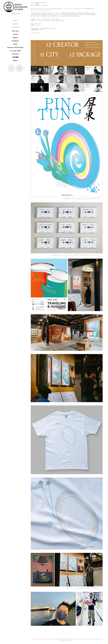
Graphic (15, 38)
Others (15, 61)
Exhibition (15, 41)
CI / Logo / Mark (15, 51)
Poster (15, 34)
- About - (15, 24)
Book (15, 44)
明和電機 (15, 57)
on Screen (15, 54)
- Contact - (15, 27)
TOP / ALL (15, 31)
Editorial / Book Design (15, 47)
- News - (15, 20)
